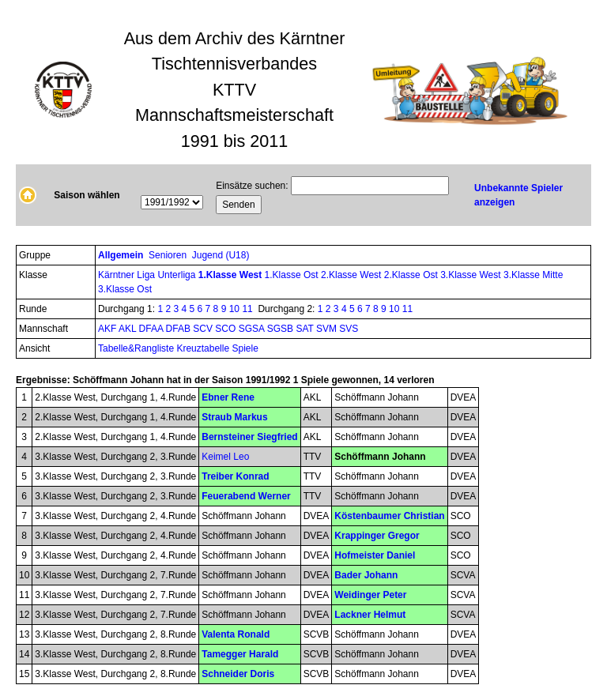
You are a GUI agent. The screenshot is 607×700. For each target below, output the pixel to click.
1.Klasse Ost (293, 275)
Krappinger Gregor (377, 536)
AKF (108, 329)
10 (234, 309)
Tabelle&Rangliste (136, 348)
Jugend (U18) (222, 255)
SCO (226, 329)
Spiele (245, 348)
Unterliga (177, 275)
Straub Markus (234, 417)
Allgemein (122, 255)
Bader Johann (366, 575)
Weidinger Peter (370, 595)
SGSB (282, 329)
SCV (204, 329)
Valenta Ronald (236, 634)
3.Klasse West (472, 275)
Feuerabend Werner (246, 496)
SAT (306, 329)
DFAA (153, 329)
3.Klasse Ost (125, 289)
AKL (129, 329)
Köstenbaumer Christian (389, 516)
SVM (328, 329)
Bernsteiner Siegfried (249, 437)
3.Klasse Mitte (533, 275)
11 (247, 309)
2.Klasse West (353, 275)
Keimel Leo (225, 457)
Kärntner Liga (128, 275)
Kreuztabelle (203, 348)
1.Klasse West (232, 275)
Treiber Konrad (235, 476)
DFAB (180, 329)
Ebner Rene (228, 397)
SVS (349, 329)
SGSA (253, 329)
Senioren (169, 255)
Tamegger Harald (240, 654)
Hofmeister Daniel (375, 555)
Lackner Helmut (370, 615)
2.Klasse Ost (412, 275)
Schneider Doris (238, 674)
